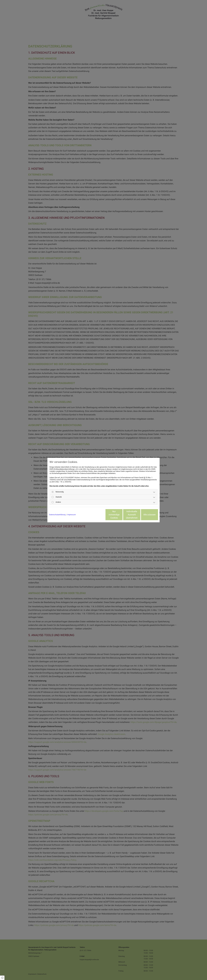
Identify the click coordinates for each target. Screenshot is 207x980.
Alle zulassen (146, 515)
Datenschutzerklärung (57, 515)
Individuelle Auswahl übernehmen (121, 515)
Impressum (71, 515)
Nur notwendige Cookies (96, 515)
